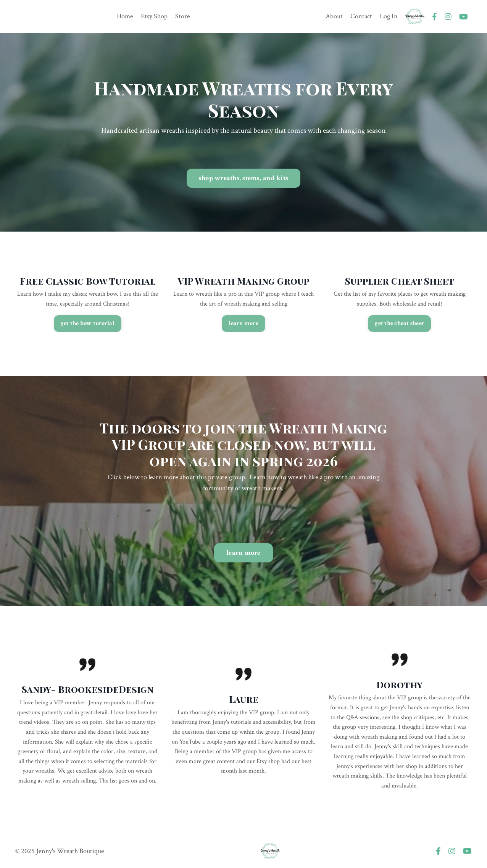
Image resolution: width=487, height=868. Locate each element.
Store (183, 16)
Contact (361, 16)
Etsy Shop (154, 16)
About (334, 16)
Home (125, 16)
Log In (389, 16)
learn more (243, 323)
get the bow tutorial (88, 323)
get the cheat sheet (399, 323)
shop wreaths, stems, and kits (243, 178)
